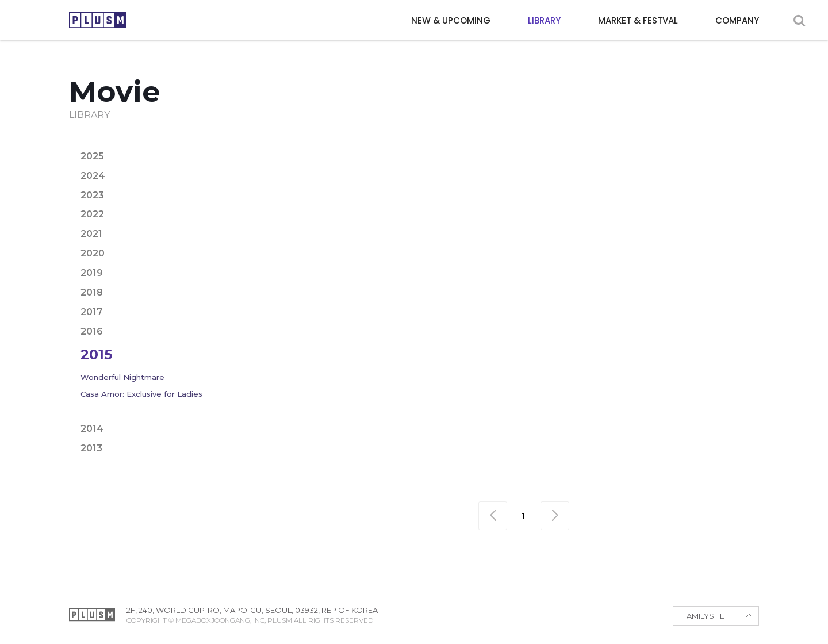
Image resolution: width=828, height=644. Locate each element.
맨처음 (493, 516)
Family (660, 144)
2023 (92, 195)
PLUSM (98, 20)
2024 (93, 176)
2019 (92, 273)
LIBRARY (544, 20)
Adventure (366, 144)
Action (310, 144)
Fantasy (708, 144)
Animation (431, 144)
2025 (92, 156)
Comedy (489, 144)
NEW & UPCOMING (451, 20)
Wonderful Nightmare (122, 377)
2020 (93, 253)
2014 (92, 429)
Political (505, 163)
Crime (536, 144)
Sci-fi (611, 163)
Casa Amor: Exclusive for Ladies (141, 394)
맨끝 (555, 516)
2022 (92, 214)
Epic (620, 144)
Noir (410, 163)
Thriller (657, 163)
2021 (91, 234)
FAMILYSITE (703, 616)
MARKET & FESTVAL (638, 20)
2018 (92, 292)
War (701, 163)
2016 (92, 331)
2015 (96, 354)
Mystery (366, 163)
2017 (91, 312)
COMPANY (737, 20)
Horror (313, 163)
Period (452, 163)
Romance (562, 163)
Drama (580, 144)
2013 (91, 448)
